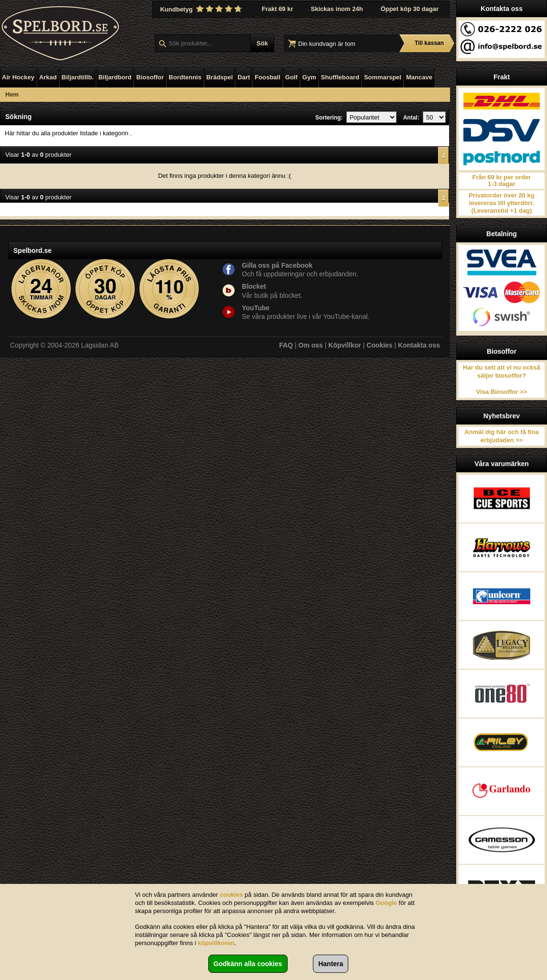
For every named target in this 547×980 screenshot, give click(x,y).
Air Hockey (18, 77)
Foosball (267, 77)
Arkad (48, 77)
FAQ (286, 345)
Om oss (311, 345)
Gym (309, 77)
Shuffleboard (340, 77)
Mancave (419, 77)
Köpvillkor (344, 345)
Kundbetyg (202, 9)
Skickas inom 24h (337, 9)
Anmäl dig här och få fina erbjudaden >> (501, 436)
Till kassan (429, 43)
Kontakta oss (419, 345)
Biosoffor (150, 77)
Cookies (379, 345)
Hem (12, 94)
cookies (231, 895)
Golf (291, 77)
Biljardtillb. (78, 77)
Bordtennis (185, 77)
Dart (244, 77)
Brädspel (220, 77)
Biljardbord (115, 77)
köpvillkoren (216, 943)
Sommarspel (383, 77)
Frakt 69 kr (278, 9)
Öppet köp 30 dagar (410, 9)
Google (386, 903)
